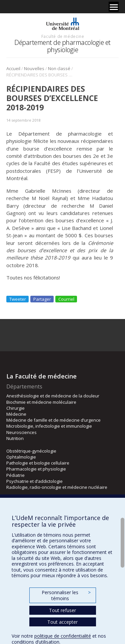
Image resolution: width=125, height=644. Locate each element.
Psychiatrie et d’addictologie (34, 481)
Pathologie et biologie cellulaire (38, 463)
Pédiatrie (15, 475)
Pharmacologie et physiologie (36, 469)
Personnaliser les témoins (66, 595)
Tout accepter (62, 622)
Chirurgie (15, 408)
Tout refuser (62, 610)
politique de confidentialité (63, 636)
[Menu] (114, 7)
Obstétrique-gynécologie (31, 451)
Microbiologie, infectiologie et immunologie (49, 426)
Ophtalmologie (21, 457)
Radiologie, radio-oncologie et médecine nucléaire (57, 487)
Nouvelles (34, 68)
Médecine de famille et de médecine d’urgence (53, 420)
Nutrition (15, 438)
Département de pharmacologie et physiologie (62, 46)
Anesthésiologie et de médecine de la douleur (53, 396)
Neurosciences (21, 432)
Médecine (16, 414)
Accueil (13, 68)
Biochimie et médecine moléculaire (41, 402)
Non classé (59, 68)
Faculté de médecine (63, 36)
